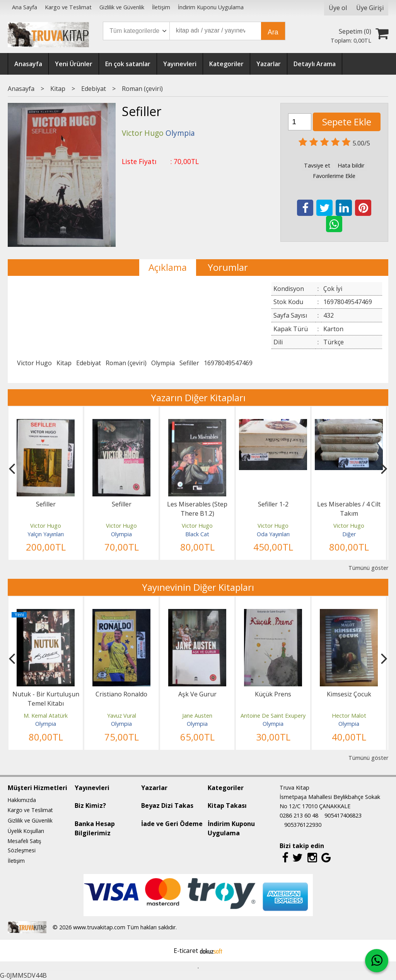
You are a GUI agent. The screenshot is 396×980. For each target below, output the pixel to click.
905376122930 (303, 825)
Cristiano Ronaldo (121, 694)
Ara (273, 32)
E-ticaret (186, 951)
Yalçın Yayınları (46, 534)
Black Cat (197, 534)
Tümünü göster (368, 568)
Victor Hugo (34, 363)
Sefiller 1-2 (273, 504)
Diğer (349, 534)
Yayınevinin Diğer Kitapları (198, 587)
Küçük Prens (273, 694)
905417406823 (343, 815)
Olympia (163, 363)
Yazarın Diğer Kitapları (198, 398)
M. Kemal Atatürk (46, 716)
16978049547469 (228, 363)
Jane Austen (197, 716)
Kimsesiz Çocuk (349, 694)
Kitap (64, 363)
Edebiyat (89, 363)
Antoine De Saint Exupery (273, 716)
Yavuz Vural (122, 716)
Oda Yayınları (273, 534)
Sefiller (189, 363)
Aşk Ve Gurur (197, 694)
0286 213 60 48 (299, 815)
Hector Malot (349, 716)
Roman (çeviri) (126, 363)
